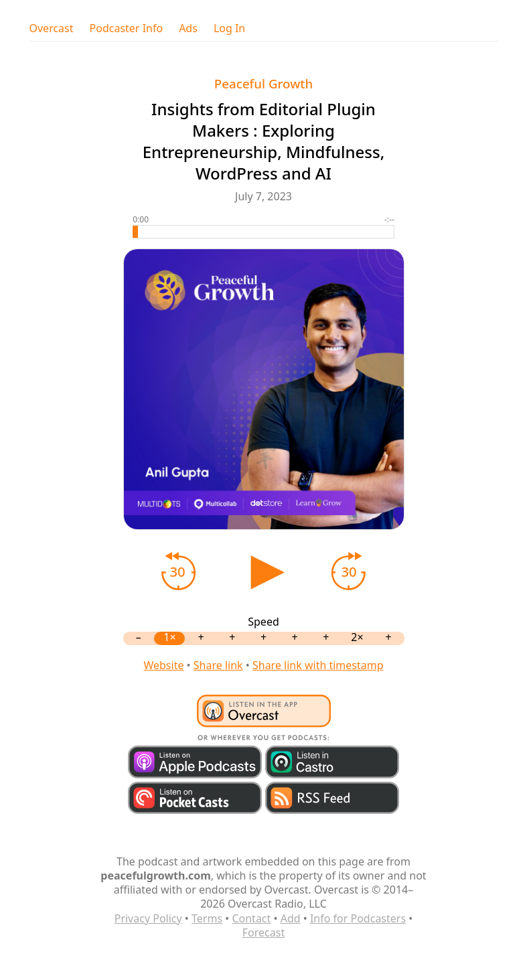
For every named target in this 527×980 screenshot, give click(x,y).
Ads (188, 28)
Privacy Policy (148, 918)
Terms (207, 918)
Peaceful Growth (263, 83)
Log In (229, 28)
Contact (251, 918)
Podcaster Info (127, 28)
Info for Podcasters (358, 918)
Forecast (263, 932)
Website (163, 665)
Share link (218, 665)
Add (291, 918)
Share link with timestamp (318, 665)
